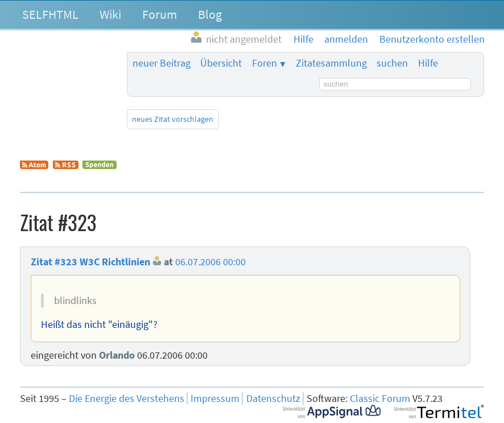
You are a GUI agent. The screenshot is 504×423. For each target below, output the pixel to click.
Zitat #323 (54, 262)
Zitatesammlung (331, 63)
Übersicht (221, 63)
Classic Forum (380, 399)
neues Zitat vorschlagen (173, 119)
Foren (265, 63)
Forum (160, 14)
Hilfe (428, 63)
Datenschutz (273, 399)
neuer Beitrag (162, 63)
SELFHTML (50, 14)
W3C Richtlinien (115, 262)
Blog (210, 14)
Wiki (110, 14)
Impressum (215, 399)
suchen (392, 63)
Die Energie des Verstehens (127, 399)
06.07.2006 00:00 (210, 262)
